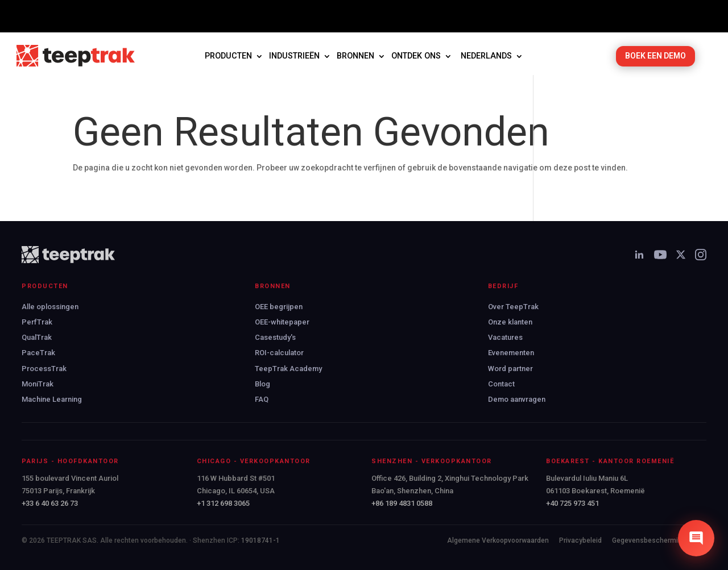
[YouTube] (660, 255)
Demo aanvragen (517, 399)
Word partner (510, 369)
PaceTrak (38, 353)
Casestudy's (275, 337)
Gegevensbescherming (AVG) (659, 540)
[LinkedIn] (639, 255)
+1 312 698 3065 (223, 503)
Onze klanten (510, 322)
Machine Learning (52, 399)
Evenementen (511, 353)
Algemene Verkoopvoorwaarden (498, 540)
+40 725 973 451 (572, 503)
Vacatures (505, 337)
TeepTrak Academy (288, 369)
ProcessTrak (44, 369)
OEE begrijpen (279, 307)
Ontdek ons (416, 56)
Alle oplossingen (50, 307)
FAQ (262, 399)
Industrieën (294, 56)
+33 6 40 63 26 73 (50, 503)
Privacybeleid (580, 540)
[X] (681, 255)
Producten (228, 56)
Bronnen (355, 56)
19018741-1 (260, 540)
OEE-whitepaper (282, 322)
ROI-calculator (279, 353)
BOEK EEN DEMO (655, 56)
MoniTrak (38, 384)
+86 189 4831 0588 (402, 503)
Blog (262, 384)
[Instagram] (701, 255)
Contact (501, 384)
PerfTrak (37, 322)
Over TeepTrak (513, 307)
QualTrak (37, 337)
